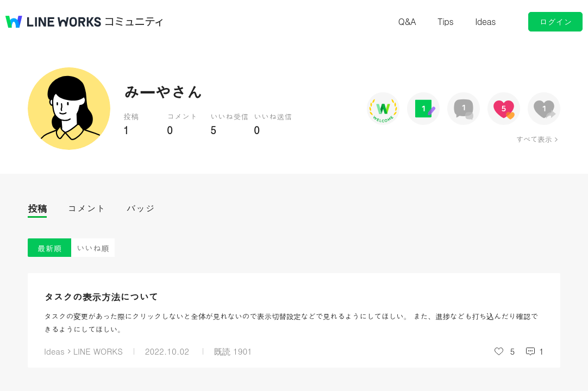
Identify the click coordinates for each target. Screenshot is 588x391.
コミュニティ (134, 22)
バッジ (140, 208)
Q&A (407, 21)
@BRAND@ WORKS (53, 22)
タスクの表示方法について (101, 297)
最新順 (50, 248)
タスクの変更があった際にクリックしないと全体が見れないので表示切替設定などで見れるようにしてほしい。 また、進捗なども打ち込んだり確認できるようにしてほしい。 (291, 323)
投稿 (37, 208)
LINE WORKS (98, 351)
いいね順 (93, 248)
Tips (445, 21)
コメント (86, 208)
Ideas (485, 21)
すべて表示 (534, 139)
